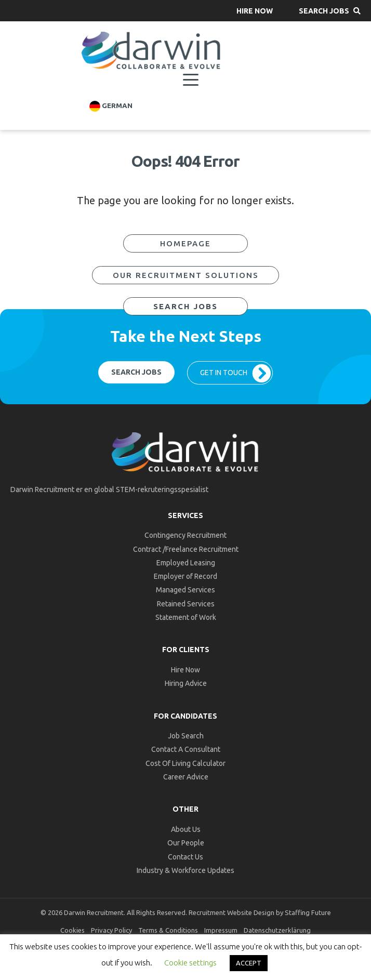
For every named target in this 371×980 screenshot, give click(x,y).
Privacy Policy (111, 930)
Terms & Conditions (168, 930)
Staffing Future (308, 912)
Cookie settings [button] (190, 963)
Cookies (72, 930)
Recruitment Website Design (231, 912)
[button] (255, 11)
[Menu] (191, 80)
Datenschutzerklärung (277, 930)
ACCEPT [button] (249, 963)
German (111, 106)
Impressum (221, 930)
